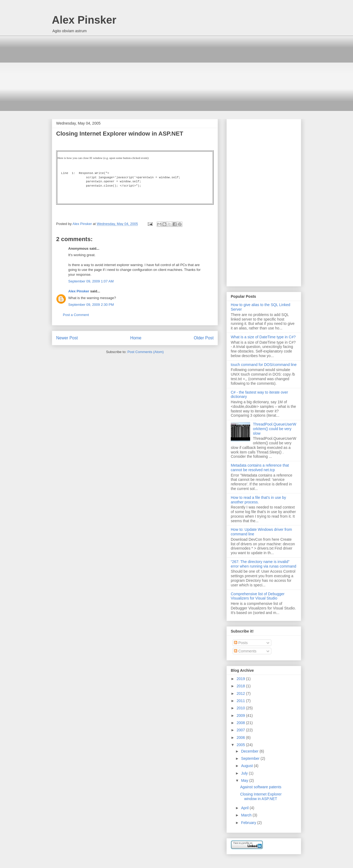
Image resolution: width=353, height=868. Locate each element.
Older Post (204, 338)
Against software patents (261, 787)
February (249, 823)
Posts (241, 643)
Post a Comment (76, 315)
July (245, 773)
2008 (241, 723)
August (247, 766)
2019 (241, 679)
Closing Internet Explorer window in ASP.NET (261, 796)
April (245, 808)
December (250, 751)
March (247, 815)
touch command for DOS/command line (264, 365)
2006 (241, 738)
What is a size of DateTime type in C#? (263, 337)
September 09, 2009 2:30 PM (91, 305)
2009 (241, 716)
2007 (241, 730)
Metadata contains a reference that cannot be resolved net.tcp (260, 468)
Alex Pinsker (84, 20)
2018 (241, 686)
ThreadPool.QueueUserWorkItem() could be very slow (275, 429)
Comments (245, 651)
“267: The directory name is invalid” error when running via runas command (264, 564)
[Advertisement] (176, 73)
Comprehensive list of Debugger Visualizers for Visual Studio (258, 596)
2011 (241, 701)
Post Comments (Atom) (145, 352)
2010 (241, 708)
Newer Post (67, 338)
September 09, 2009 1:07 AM (91, 281)
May (245, 780)
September (251, 758)
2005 (241, 745)
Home (136, 338)
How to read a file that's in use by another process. (258, 500)
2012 (241, 693)
